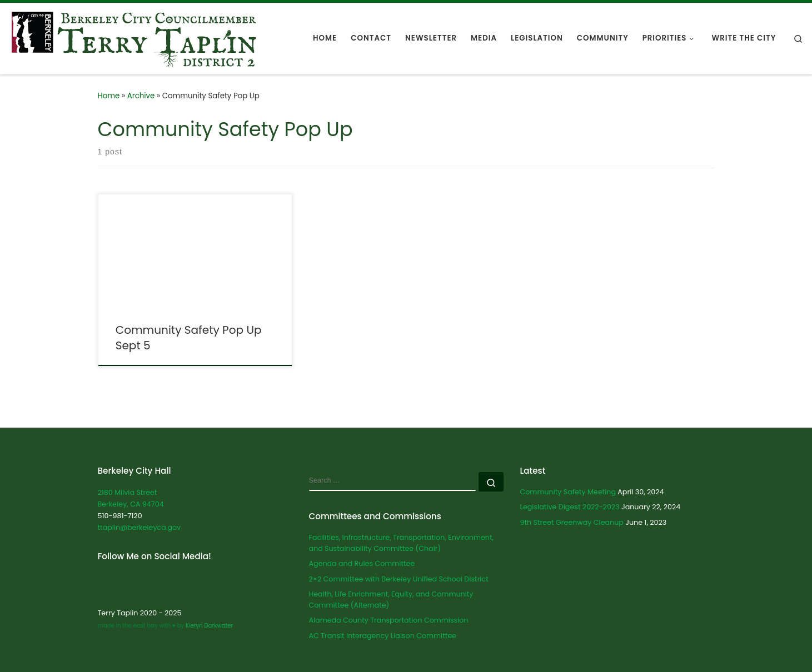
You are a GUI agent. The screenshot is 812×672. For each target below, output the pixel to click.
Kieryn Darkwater (208, 626)
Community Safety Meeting (568, 492)
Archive (141, 96)
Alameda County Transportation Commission (389, 620)
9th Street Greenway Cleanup (572, 522)
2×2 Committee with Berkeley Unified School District (399, 579)
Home (109, 96)
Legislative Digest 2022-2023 (570, 507)
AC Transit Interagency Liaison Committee (383, 636)
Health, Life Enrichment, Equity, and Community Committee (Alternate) (391, 600)
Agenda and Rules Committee (362, 563)
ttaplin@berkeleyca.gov (140, 527)
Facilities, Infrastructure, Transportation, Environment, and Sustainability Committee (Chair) (402, 543)
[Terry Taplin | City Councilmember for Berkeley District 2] (134, 37)
